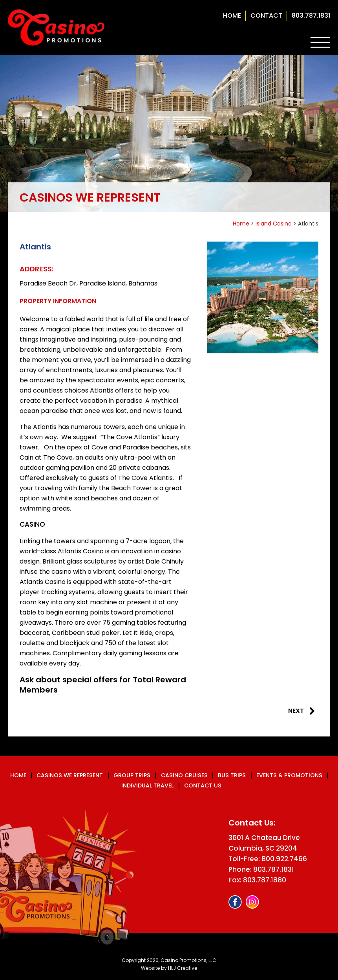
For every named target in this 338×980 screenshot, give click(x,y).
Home (232, 15)
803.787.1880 (265, 880)
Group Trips (132, 776)
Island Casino (274, 224)
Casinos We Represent (71, 776)
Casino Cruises (184, 776)
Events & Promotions (288, 776)
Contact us (203, 786)
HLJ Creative (183, 968)
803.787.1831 (311, 15)
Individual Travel (148, 786)
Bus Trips (231, 776)
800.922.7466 (284, 859)
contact (266, 15)
